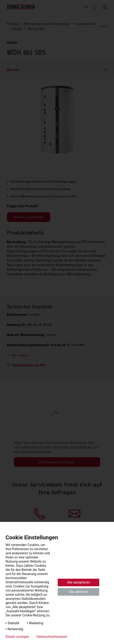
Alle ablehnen (78, 592)
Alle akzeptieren (79, 582)
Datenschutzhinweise (52, 637)
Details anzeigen (17, 637)
